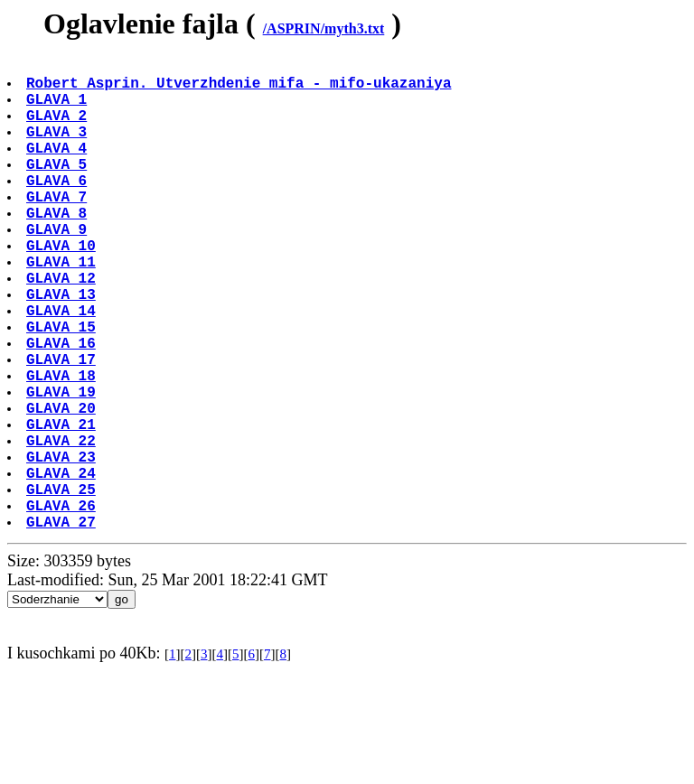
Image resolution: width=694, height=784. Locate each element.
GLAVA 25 (63, 586)
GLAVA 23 (63, 546)
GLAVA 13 (63, 348)
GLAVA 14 (63, 368)
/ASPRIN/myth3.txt (324, 28)
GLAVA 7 (58, 229)
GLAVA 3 (58, 149)
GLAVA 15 (63, 387)
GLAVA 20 (63, 487)
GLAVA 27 (63, 626)
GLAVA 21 (63, 507)
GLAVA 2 (58, 129)
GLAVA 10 (63, 288)
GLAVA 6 (58, 209)
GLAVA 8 (58, 248)
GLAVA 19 (63, 467)
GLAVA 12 (63, 328)
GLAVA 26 (63, 606)
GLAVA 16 (63, 407)
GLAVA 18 (63, 447)
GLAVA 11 (63, 308)
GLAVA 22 (63, 527)
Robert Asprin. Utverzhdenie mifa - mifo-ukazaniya (240, 89)
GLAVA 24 (63, 566)
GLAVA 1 (58, 109)
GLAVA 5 (58, 189)
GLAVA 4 (58, 169)
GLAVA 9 (58, 268)
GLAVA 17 (63, 427)
